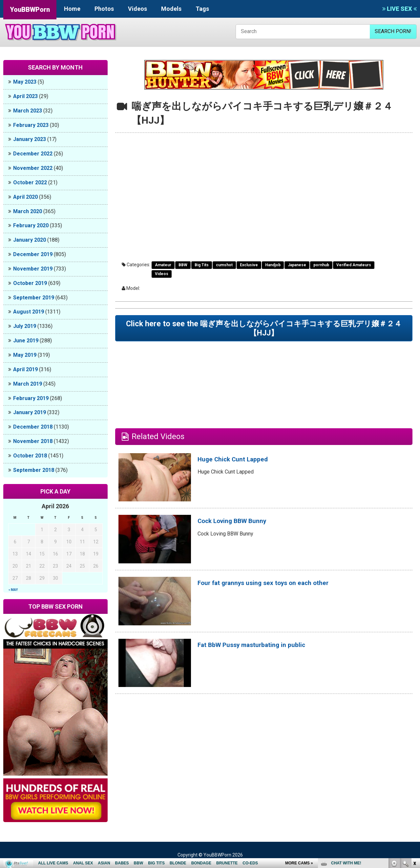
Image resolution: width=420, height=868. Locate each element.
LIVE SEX (399, 9)
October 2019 (30, 283)
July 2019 (25, 326)
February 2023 (31, 125)
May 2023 (25, 82)
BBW (183, 265)
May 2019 (25, 355)
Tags (202, 9)
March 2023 (28, 111)
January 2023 (30, 139)
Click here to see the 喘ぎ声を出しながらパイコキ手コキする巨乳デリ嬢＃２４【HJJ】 (264, 331)
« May (13, 590)
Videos (137, 9)
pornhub (321, 265)
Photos (104, 9)
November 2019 (33, 269)
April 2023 (25, 96)
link (414, 766)
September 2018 (34, 470)
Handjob (273, 265)
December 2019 (33, 254)
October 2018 (30, 456)
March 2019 (28, 384)
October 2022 (30, 182)
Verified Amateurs (354, 265)
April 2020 (25, 197)
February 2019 (31, 398)
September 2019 (34, 298)
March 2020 (28, 211)
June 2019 (26, 341)
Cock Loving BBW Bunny (241, 526)
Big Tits (202, 265)
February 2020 (31, 225)
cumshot (224, 265)
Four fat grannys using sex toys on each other (279, 588)
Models (171, 9)
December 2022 (33, 154)
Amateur (163, 265)
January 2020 (30, 240)
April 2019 (25, 369)
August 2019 (29, 312)
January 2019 (30, 412)
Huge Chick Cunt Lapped (241, 464)
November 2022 (33, 168)
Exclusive (249, 265)
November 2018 (33, 441)
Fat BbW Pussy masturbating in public (265, 650)
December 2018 (33, 427)
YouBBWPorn (30, 10)
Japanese (297, 265)
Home (72, 9)
